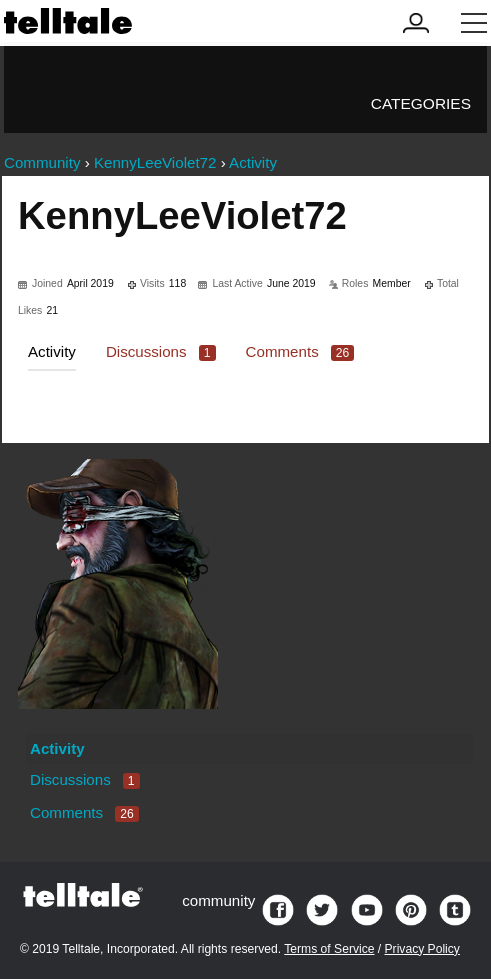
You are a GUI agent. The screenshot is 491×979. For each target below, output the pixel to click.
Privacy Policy (422, 949)
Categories (421, 103)
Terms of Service (329, 949)
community (218, 900)
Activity (52, 351)
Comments (300, 351)
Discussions (161, 351)
